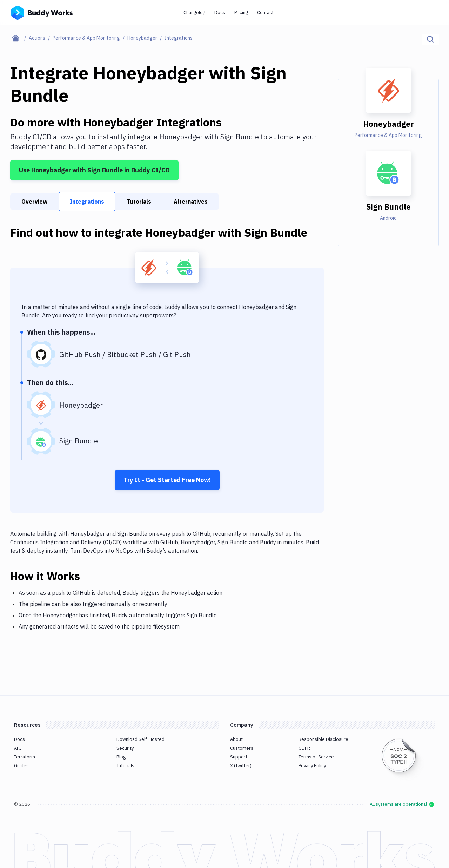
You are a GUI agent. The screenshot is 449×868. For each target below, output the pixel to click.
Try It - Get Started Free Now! (167, 480)
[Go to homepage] (42, 12)
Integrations (87, 202)
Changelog (194, 12)
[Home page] (19, 38)
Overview (34, 202)
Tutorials (139, 202)
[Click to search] (430, 39)
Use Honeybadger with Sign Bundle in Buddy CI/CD (94, 170)
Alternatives (191, 202)
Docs (220, 12)
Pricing (241, 12)
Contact (265, 12)
